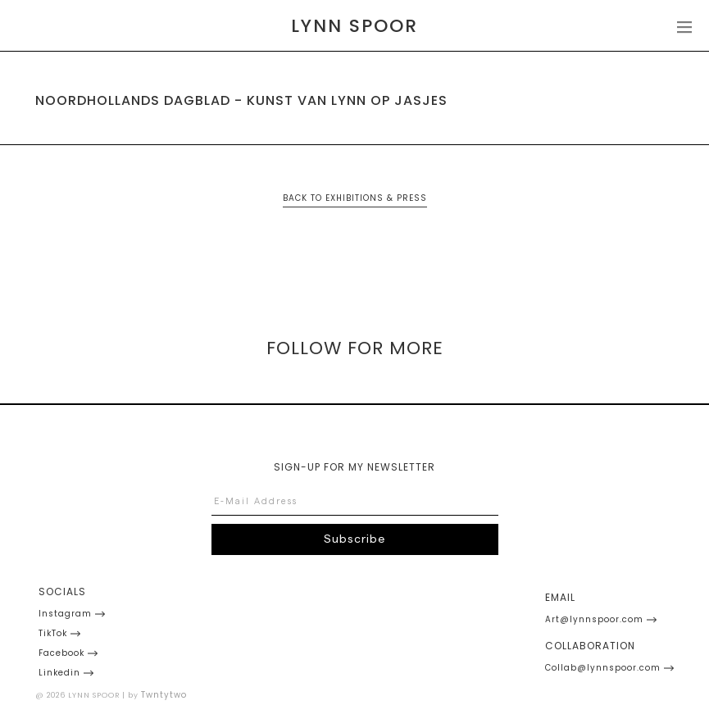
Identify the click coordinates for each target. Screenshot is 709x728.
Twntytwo (164, 695)
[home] (354, 26)
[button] (683, 26)
